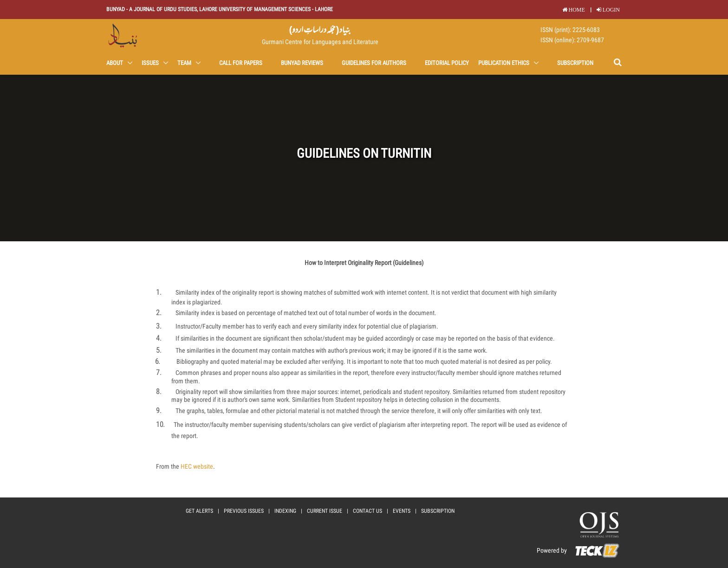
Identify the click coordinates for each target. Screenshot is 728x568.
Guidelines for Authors (374, 63)
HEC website (197, 466)
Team (185, 63)
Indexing (285, 511)
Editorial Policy (447, 63)
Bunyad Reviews (302, 63)
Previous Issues (244, 511)
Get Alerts (199, 511)
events (402, 511)
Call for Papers (241, 63)
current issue (325, 511)
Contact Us (367, 511)
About (115, 63)
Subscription (575, 63)
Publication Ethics (504, 63)
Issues (151, 63)
